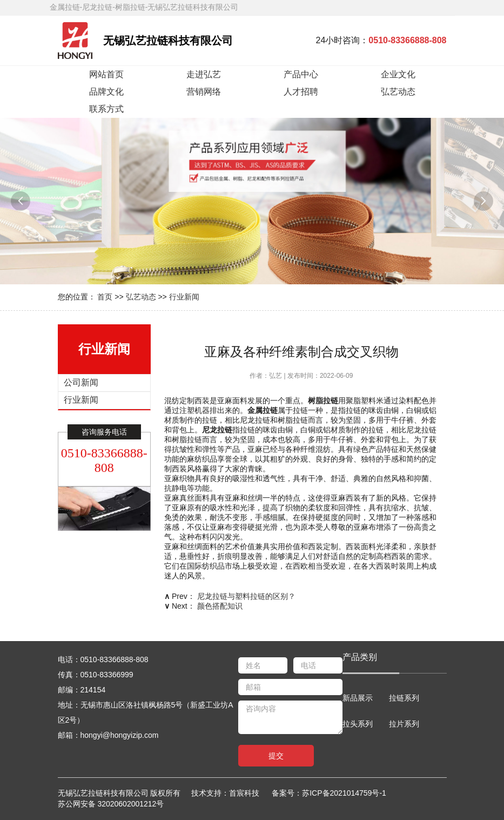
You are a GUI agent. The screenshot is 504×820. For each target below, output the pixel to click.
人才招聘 (301, 92)
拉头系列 (358, 724)
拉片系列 (404, 724)
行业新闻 (184, 297)
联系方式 (106, 109)
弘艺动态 (398, 92)
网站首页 (106, 74)
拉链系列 (404, 698)
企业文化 (398, 74)
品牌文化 (106, 92)
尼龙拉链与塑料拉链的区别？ (246, 596)
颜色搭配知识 (220, 606)
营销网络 (204, 92)
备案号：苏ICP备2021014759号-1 (329, 793)
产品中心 (301, 74)
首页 (105, 297)
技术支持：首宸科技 (230, 793)
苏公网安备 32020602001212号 (111, 804)
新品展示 (358, 698)
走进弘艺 (204, 74)
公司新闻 (81, 382)
